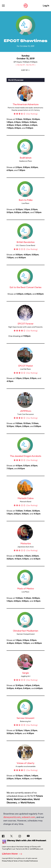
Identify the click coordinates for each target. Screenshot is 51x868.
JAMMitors (25, 411)
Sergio (26, 673)
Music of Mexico (25, 589)
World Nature (28, 803)
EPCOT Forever (26, 324)
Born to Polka (26, 200)
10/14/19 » (31, 65)
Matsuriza (26, 543)
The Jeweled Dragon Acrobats (25, 456)
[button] (26, 71)
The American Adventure (26, 104)
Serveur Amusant (25, 718)
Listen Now (13, 854)
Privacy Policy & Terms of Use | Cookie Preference (20, 861)
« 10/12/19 (20, 65)
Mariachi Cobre (25, 498)
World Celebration (23, 799)
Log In (46, 6)
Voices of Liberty (25, 763)
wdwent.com (28, 817)
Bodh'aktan (26, 158)
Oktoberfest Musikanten (25, 631)
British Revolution (26, 242)
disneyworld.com (12, 817)
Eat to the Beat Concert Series (25, 287)
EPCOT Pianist (26, 366)
